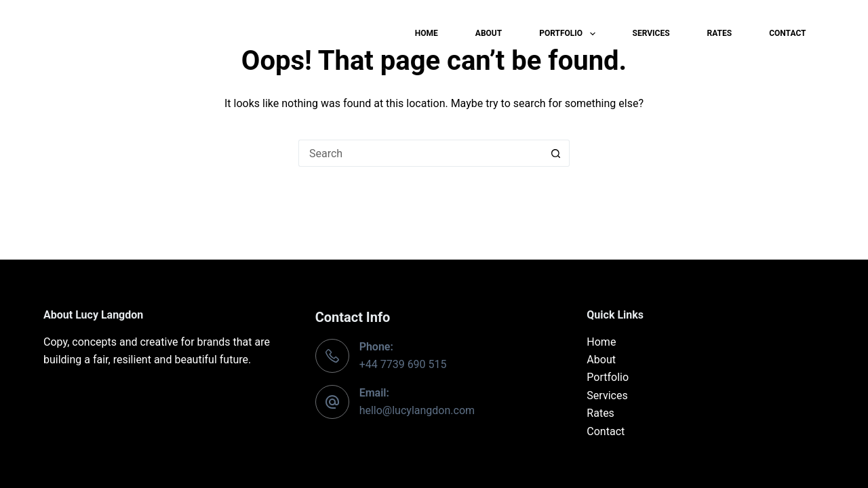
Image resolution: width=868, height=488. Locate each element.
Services (651, 33)
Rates (720, 33)
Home (427, 33)
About (489, 33)
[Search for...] (420, 153)
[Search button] (556, 153)
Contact (787, 33)
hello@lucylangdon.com (417, 410)
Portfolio (570, 34)
